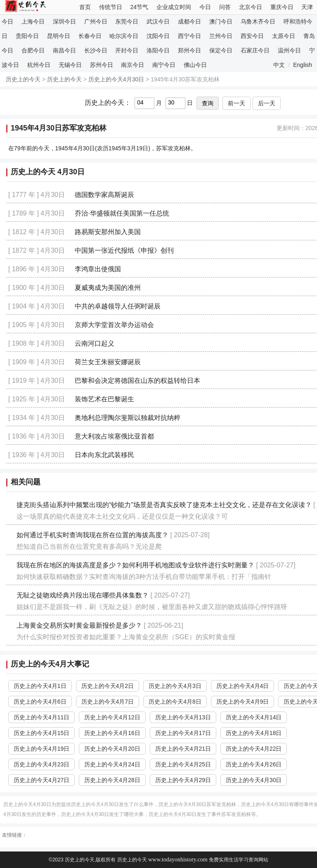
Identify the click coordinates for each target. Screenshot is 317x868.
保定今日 (221, 50)
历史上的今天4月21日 (183, 749)
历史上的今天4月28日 (112, 780)
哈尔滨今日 (124, 36)
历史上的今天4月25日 (183, 764)
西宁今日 (189, 36)
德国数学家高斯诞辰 (104, 195)
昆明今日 (59, 36)
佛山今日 (195, 65)
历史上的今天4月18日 (254, 733)
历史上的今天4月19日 (41, 749)
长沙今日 (96, 50)
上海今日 (33, 21)
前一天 (237, 103)
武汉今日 (158, 21)
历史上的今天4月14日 (254, 717)
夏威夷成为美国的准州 (108, 288)
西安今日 (252, 36)
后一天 (267, 103)
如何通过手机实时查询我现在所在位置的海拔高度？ (92, 535)
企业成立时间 (174, 7)
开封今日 (127, 50)
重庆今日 (282, 7)
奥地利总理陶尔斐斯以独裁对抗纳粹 (128, 418)
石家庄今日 (255, 50)
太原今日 (284, 36)
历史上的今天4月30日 (116, 79)
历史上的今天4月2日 (108, 686)
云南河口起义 (95, 343)
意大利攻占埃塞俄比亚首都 (114, 436)
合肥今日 (33, 50)
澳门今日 (221, 21)
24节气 (140, 7)
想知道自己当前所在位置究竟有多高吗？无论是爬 (89, 547)
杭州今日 (39, 65)
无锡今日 (70, 65)
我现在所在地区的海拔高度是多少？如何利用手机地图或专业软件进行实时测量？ (135, 565)
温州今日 (289, 50)
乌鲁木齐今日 (258, 21)
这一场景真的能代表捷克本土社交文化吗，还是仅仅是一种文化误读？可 (122, 516)
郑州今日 (189, 50)
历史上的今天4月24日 (112, 764)
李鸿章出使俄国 (98, 269)
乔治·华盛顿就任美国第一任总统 (122, 213)
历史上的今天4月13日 (183, 717)
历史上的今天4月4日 (243, 686)
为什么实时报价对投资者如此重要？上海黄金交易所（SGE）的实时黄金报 (126, 637)
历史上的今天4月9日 (243, 702)
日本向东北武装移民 (104, 455)
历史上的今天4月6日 (40, 702)
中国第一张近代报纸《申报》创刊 (124, 250)
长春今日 (90, 36)
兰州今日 (221, 36)
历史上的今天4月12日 (112, 717)
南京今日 (132, 65)
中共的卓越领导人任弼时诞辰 (118, 306)
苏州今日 (102, 65)
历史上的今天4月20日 (112, 749)
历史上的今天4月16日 (112, 733)
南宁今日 (164, 65)
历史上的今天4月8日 (175, 702)
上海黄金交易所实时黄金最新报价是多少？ (79, 625)
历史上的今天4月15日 (41, 733)
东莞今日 (127, 21)
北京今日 (251, 7)
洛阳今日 (158, 50)
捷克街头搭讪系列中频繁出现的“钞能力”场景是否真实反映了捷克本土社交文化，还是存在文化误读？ (164, 505)
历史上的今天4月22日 (254, 749)
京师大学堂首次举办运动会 (114, 325)
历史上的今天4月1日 (40, 686)
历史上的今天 (23, 79)
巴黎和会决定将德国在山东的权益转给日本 (137, 381)
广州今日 (96, 21)
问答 (225, 7)
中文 (279, 65)
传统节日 (111, 7)
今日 (205, 7)
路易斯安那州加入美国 (108, 232)
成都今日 (189, 21)
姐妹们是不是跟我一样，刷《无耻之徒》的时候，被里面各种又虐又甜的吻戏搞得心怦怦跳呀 (152, 607)
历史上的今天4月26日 (254, 764)
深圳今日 (64, 21)
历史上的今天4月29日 (183, 780)
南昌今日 (64, 50)
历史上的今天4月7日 (108, 702)
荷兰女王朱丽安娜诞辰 (108, 362)
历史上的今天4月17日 (183, 733)
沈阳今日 (158, 36)
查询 (208, 103)
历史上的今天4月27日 (41, 780)
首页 (85, 7)
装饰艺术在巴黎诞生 (104, 399)
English (303, 65)
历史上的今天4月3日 (175, 686)
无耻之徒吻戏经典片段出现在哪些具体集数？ (83, 595)
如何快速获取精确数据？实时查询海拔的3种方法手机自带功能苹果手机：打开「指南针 (144, 577)
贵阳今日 (27, 36)
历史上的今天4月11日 (41, 717)
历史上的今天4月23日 (41, 764)
